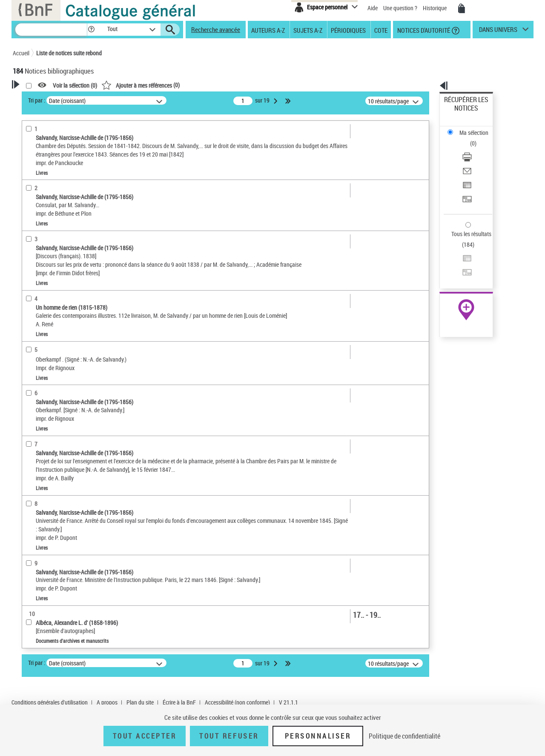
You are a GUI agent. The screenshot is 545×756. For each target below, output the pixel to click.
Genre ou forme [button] (42, 323)
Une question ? (400, 8)
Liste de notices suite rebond (69, 53)
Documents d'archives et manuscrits (66, 212)
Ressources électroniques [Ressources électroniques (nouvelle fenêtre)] (462, 270)
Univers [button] (31, 337)
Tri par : (146, 100)
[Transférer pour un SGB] (478, 159)
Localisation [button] (37, 238)
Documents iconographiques (58, 225)
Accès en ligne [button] (40, 172)
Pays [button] (28, 351)
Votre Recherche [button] (48, 99)
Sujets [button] (30, 294)
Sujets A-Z (308, 30)
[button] (91, 30)
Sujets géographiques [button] (50, 308)
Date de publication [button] (47, 280)
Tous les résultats (466, 182)
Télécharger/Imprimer (471, 128)
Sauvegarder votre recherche (66, 140)
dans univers (498, 31)
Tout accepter (145, 736)
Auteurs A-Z (268, 30)
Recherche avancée (216, 29)
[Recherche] (51, 30)
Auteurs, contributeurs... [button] (54, 252)
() (250, 85)
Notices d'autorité (423, 30)
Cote (381, 30)
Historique (435, 8)
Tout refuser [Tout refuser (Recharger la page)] (229, 736)
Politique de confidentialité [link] (404, 736)
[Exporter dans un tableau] (478, 148)
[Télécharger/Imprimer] (478, 128)
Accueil (21, 53)
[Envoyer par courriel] (478, 138)
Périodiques (348, 30)
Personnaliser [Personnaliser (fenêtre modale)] (318, 736)
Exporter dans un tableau (475, 148)
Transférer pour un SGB (473, 158)
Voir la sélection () (184, 85)
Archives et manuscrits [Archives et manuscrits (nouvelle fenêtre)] (459, 260)
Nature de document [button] (48, 186)
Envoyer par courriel (469, 138)
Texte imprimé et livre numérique (65, 199)
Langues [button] (32, 266)
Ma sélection (460, 113)
